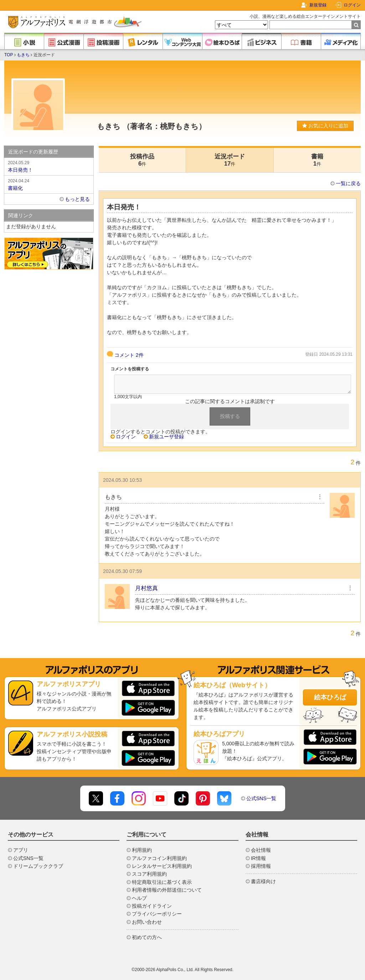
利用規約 (142, 850)
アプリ (21, 850)
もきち (23, 55)
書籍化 (49, 184)
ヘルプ (139, 898)
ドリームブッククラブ (38, 866)
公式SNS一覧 (261, 798)
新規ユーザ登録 (166, 437)
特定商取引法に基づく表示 (162, 882)
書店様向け (263, 881)
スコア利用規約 (149, 874)
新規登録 (318, 5)
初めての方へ (147, 937)
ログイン (352, 5)
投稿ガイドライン (152, 906)
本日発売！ (49, 166)
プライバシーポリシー (157, 914)
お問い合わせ (147, 922)
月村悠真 (146, 588)
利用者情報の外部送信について (167, 890)
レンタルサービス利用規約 (162, 866)
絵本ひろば (330, 697)
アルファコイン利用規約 (159, 858)
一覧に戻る (348, 183)
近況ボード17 (230, 160)
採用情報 (261, 866)
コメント (129, 355)
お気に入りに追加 (325, 126)
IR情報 (258, 858)
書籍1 (317, 160)
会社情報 (261, 850)
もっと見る (77, 199)
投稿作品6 (142, 160)
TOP (9, 55)
